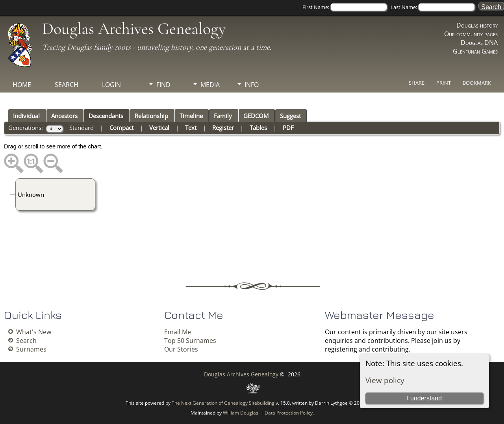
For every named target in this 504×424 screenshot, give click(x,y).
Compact (121, 128)
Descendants (106, 116)
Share (417, 83)
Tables (258, 128)
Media (210, 85)
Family (223, 116)
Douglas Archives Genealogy (134, 29)
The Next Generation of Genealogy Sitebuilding (223, 403)
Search (67, 85)
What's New (34, 332)
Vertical (159, 128)
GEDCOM (256, 116)
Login (111, 85)
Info (252, 85)
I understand (424, 398)
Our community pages (471, 34)
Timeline (191, 116)
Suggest (290, 116)
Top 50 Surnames (190, 341)
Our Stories (181, 349)
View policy (385, 380)
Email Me (178, 332)
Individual (26, 116)
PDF (288, 128)
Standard (82, 128)
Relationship (151, 116)
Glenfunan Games (475, 51)
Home (22, 85)
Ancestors (64, 116)
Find (163, 85)
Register (223, 128)
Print (444, 83)
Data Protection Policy (289, 413)
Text (191, 128)
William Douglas (241, 413)
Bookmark (477, 83)
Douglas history (477, 25)
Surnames (31, 349)
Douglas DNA (479, 43)
